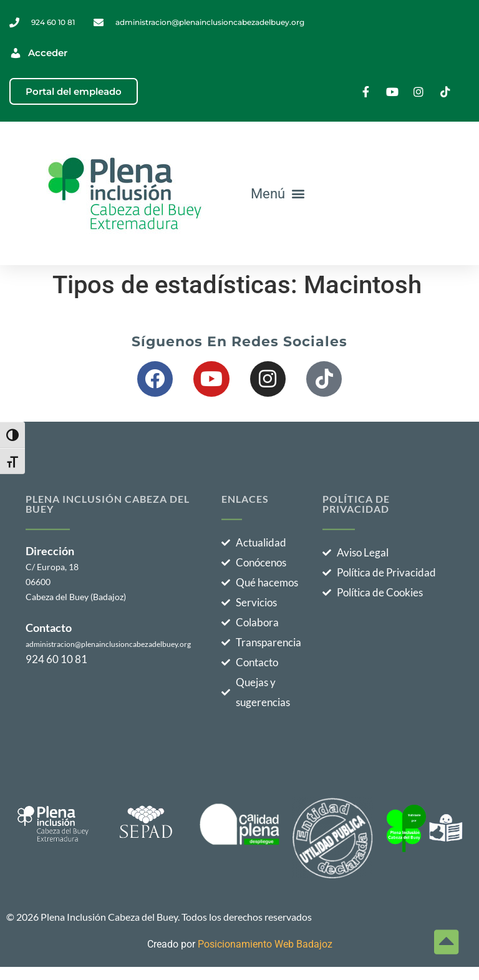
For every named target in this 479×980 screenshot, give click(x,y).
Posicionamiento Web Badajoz (265, 944)
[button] (278, 193)
